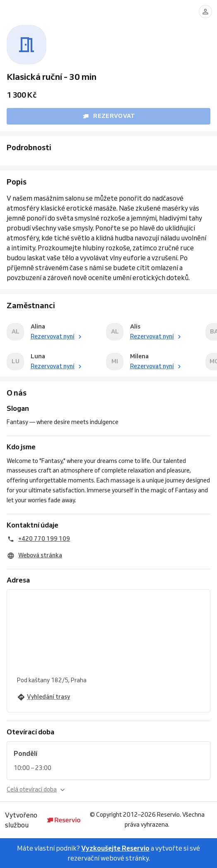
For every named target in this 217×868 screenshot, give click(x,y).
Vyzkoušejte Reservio (115, 848)
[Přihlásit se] (205, 12)
